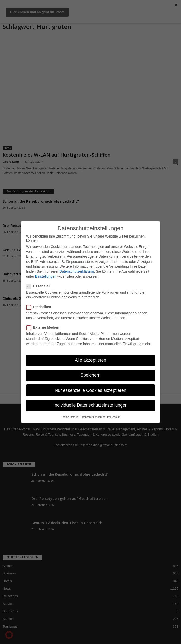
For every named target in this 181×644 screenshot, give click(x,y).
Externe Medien (44, 327)
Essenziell (40, 286)
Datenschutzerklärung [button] (93, 417)
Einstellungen (46, 276)
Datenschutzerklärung (77, 271)
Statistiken (40, 307)
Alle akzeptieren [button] (91, 360)
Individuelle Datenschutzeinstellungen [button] (91, 405)
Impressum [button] (114, 417)
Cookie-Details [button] (69, 417)
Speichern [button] (91, 375)
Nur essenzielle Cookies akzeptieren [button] (90, 390)
